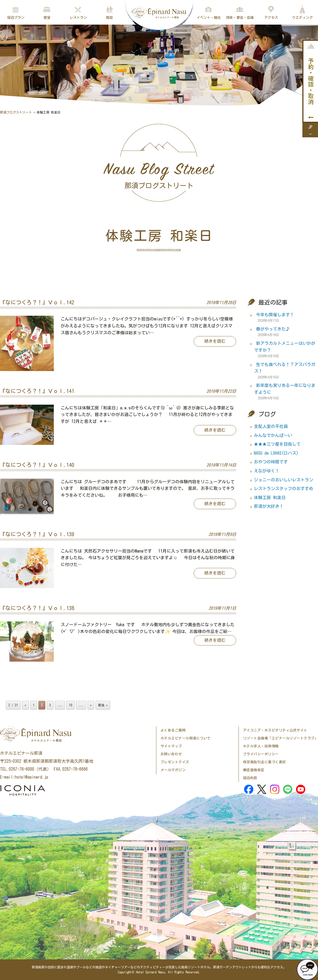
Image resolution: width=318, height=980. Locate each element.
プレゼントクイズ (175, 762)
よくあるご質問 (173, 730)
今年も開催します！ (275, 315)
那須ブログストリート (16, 112)
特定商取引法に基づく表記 (264, 762)
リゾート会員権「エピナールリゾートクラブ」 (281, 738)
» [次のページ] (91, 705)
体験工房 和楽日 (270, 498)
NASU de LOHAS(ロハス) (276, 453)
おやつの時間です (271, 462)
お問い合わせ (171, 754)
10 (70, 705)
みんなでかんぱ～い (273, 435)
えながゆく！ (267, 471)
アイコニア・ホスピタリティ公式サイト (275, 730)
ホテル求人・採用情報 (261, 746)
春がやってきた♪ (273, 329)
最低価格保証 (254, 770)
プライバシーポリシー (261, 754)
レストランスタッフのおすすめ (284, 489)
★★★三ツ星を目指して (277, 444)
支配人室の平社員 (271, 426)
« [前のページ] (25, 705)
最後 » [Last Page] (103, 705)
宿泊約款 (250, 778)
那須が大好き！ (269, 506)
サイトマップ (171, 746)
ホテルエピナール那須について (186, 738)
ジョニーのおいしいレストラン (284, 480)
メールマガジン (173, 770)
